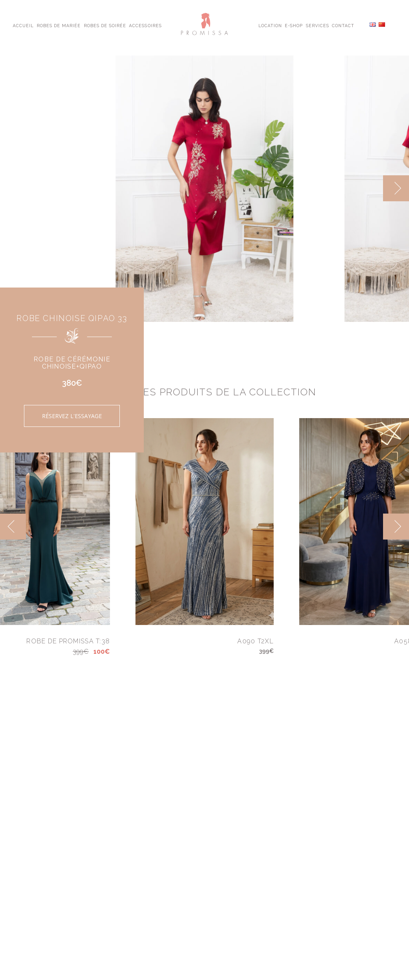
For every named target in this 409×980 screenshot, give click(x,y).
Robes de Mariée (59, 25)
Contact (343, 25)
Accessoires (145, 25)
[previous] (13, 527)
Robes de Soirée (105, 25)
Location (270, 25)
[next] (396, 188)
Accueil (23, 25)
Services (318, 25)
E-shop (294, 25)
